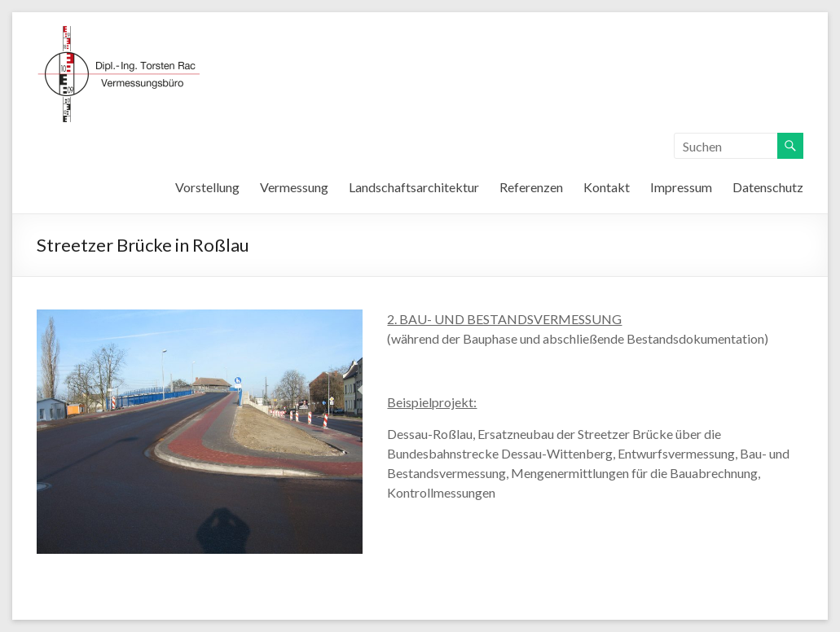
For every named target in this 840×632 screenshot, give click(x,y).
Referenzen (531, 187)
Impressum (681, 187)
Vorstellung (207, 187)
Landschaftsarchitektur (414, 187)
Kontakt (607, 187)
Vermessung (294, 187)
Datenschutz (768, 187)
